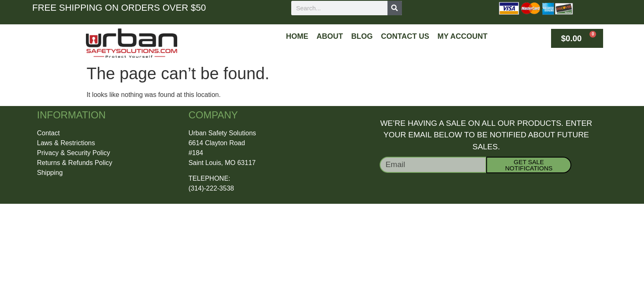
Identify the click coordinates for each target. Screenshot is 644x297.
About (330, 36)
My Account (462, 36)
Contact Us (405, 36)
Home (297, 36)
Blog (362, 36)
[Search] (395, 8)
